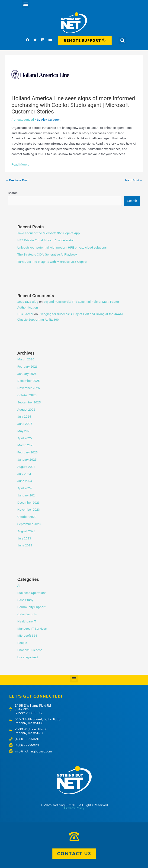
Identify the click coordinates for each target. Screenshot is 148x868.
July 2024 (24, 474)
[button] (26, 4)
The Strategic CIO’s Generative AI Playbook (47, 254)
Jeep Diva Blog (28, 302)
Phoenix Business (30, 650)
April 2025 (25, 438)
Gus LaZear (25, 314)
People (22, 643)
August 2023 (26, 531)
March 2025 (26, 445)
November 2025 (29, 388)
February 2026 (27, 366)
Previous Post (17, 180)
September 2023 (29, 524)
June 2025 (25, 424)
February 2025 (27, 452)
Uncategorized (24, 120)
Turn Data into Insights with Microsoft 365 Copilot (52, 262)
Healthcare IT (27, 621)
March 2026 (26, 359)
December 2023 (29, 502)
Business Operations (32, 593)
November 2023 (29, 509)
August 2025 (26, 409)
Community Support (32, 607)
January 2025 (27, 459)
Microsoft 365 (27, 635)
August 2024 (26, 467)
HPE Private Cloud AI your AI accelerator (46, 240)
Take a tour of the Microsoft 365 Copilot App (49, 233)
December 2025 (29, 381)
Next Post (134, 180)
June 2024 (25, 481)
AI (19, 585)
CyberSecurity (27, 614)
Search (13, 193)
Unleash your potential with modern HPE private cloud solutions (62, 247)
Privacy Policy (74, 808)
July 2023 (24, 538)
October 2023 (27, 517)
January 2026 (27, 374)
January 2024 (27, 495)
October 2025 (27, 395)
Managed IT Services (32, 629)
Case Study (25, 600)
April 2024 (25, 488)
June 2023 (25, 545)
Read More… (20, 164)
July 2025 (24, 416)
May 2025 (24, 431)
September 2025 (29, 402)
